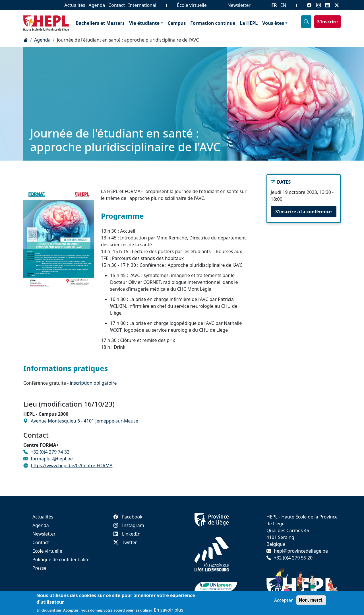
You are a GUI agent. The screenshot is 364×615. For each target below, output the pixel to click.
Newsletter (239, 5)
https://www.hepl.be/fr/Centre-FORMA (72, 466)
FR (274, 5)
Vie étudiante (144, 23)
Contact (117, 5)
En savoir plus (169, 611)
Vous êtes (273, 23)
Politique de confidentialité (61, 559)
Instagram (129, 525)
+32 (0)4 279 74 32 (50, 452)
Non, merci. (311, 601)
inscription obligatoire (93, 383)
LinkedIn (127, 534)
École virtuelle (192, 5)
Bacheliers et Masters (100, 23)
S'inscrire (327, 22)
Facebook (128, 517)
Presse (39, 568)
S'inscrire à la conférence (303, 212)
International (142, 5)
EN (283, 5)
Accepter (284, 602)
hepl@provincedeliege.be (301, 551)
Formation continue (213, 23)
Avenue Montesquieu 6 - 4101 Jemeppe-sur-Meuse (84, 421)
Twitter (125, 542)
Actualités (75, 5)
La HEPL (249, 23)
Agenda (97, 5)
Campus (177, 23)
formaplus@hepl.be (52, 459)
